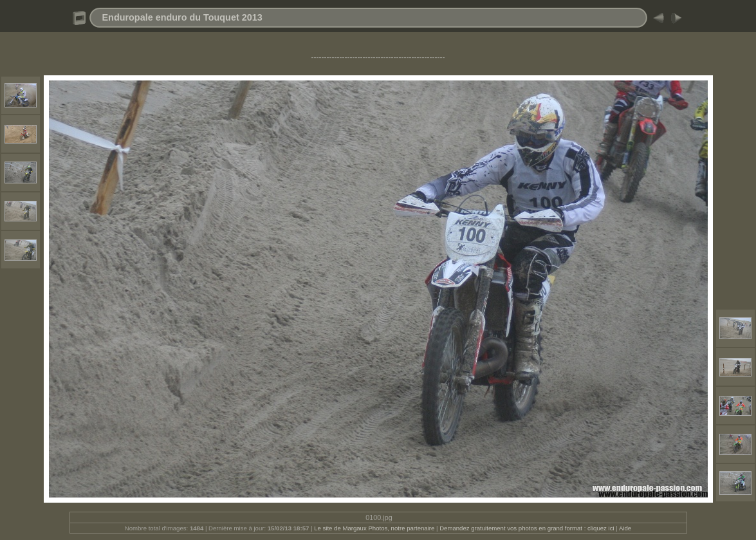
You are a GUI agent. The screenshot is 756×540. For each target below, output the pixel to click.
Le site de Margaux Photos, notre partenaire (375, 528)
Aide (625, 528)
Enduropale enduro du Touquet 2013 (182, 17)
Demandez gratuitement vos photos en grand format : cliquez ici (528, 528)
